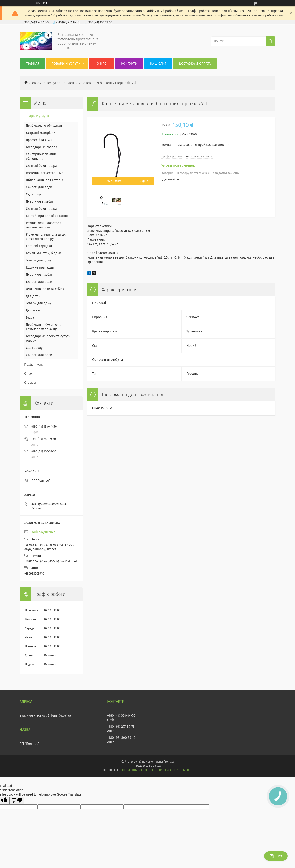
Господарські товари (41, 147)
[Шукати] (271, 41)
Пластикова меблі (39, 202)
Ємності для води (39, 187)
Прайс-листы (34, 365)
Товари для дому (38, 260)
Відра (30, 318)
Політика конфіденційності (175, 770)
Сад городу (34, 348)
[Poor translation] (17, 801)
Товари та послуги (45, 83)
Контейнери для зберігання (47, 216)
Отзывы (30, 383)
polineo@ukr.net (43, 532)
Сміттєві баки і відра (41, 166)
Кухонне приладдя (40, 268)
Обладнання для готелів (44, 180)
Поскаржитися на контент (138, 770)
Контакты (129, 64)
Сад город (33, 194)
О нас (102, 64)
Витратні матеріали (41, 133)
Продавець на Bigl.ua (147, 766)
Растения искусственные (45, 173)
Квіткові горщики (39, 246)
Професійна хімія (39, 140)
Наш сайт (158, 64)
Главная (32, 64)
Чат (276, 856)
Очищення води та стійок (45, 289)
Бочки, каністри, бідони (43, 253)
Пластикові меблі (39, 275)
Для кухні (33, 310)
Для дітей (33, 296)
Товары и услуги (66, 64)
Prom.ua (169, 762)
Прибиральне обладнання (46, 126)
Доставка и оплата (195, 64)
